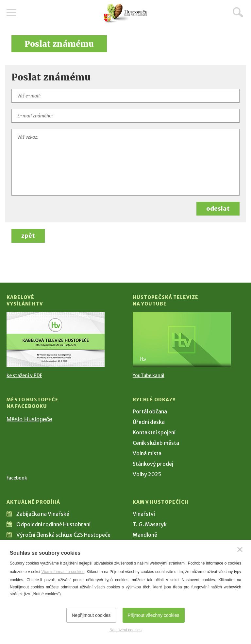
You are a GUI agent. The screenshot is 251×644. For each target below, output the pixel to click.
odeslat (218, 209)
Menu (11, 12)
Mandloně (145, 535)
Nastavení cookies (125, 630)
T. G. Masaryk (150, 524)
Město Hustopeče (29, 419)
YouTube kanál (149, 375)
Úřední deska (149, 422)
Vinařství (144, 514)
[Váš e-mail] (125, 96)
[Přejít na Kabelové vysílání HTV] (56, 339)
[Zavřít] (240, 549)
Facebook (17, 478)
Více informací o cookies (63, 572)
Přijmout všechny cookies (154, 615)
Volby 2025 (147, 474)
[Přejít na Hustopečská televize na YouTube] (182, 339)
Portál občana (150, 411)
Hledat (238, 12)
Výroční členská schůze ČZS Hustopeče (63, 535)
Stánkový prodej (153, 464)
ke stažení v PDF (24, 375)
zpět (28, 236)
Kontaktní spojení (154, 432)
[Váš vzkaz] (125, 162)
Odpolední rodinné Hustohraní (53, 524)
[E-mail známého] (125, 116)
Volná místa (147, 453)
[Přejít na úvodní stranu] (125, 13)
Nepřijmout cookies (91, 615)
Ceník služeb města (156, 443)
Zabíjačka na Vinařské (43, 514)
